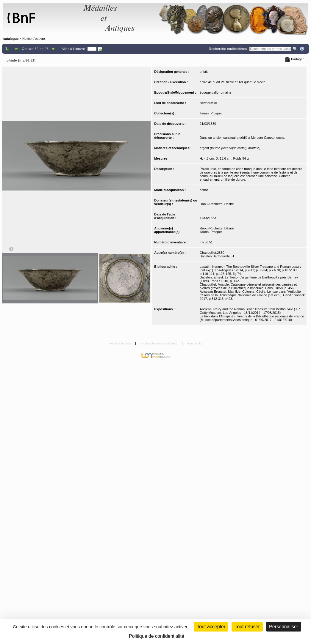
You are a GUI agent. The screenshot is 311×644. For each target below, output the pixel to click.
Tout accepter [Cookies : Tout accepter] (211, 627)
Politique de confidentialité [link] (157, 636)
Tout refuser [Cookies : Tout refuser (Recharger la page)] (247, 627)
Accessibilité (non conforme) (159, 343)
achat (204, 190)
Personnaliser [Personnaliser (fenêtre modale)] (284, 627)
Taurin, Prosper (211, 113)
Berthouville (208, 103)
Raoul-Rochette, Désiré (217, 204)
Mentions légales (120, 343)
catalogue (11, 39)
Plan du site (195, 343)
